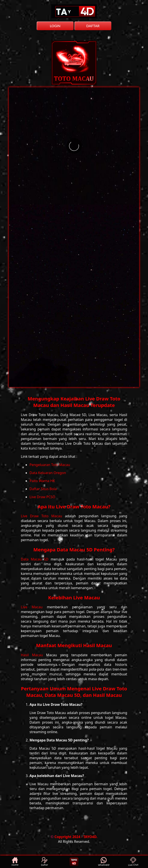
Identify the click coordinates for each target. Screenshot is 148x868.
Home (15, 862)
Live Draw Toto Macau (43, 516)
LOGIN (55, 26)
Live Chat (133, 862)
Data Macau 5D (36, 559)
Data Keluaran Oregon (48, 473)
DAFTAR (93, 26)
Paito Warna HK (42, 481)
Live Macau (34, 607)
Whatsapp (104, 862)
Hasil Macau (33, 655)
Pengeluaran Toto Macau (50, 465)
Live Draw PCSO (42, 497)
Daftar (44, 862)
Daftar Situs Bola (43, 489)
